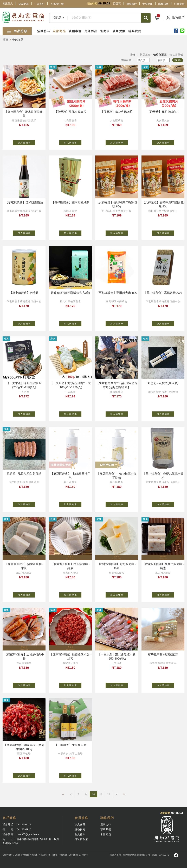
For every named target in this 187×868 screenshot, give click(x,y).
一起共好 (40, 4)
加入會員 (80, 824)
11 (101, 794)
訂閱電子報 (57, 4)
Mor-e (85, 855)
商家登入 (8, 4)
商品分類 (17, 31)
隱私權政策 (81, 839)
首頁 (5, 40)
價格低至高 (160, 55)
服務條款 (132, 4)
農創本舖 (75, 31)
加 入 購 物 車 (27, 142)
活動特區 (44, 31)
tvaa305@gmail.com (28, 834)
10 (93, 794)
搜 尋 (178, 60)
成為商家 (24, 4)
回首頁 (117, 4)
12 (109, 794)
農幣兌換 (119, 31)
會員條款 (80, 834)
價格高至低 (176, 55)
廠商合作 (106, 824)
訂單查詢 (179, 4)
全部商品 (59, 31)
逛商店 (105, 31)
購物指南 (163, 4)
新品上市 (145, 55)
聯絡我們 (135, 31)
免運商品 (91, 31)
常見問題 (147, 4)
